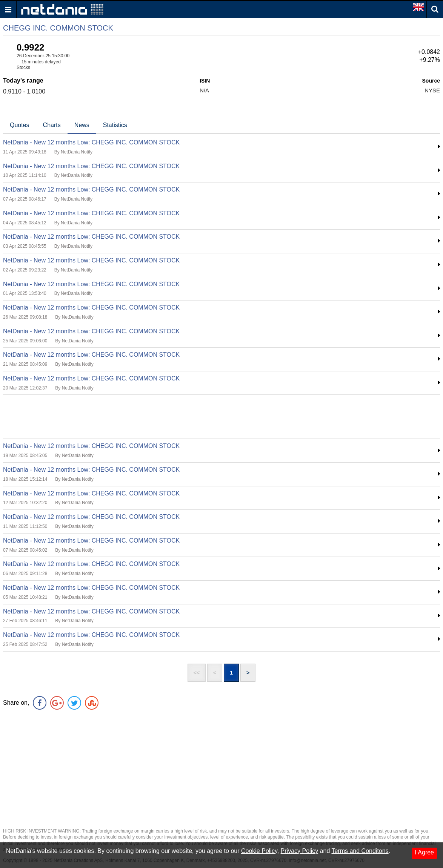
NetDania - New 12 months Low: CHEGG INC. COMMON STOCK (91, 142)
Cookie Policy (259, 851)
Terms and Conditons (360, 851)
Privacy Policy (300, 851)
